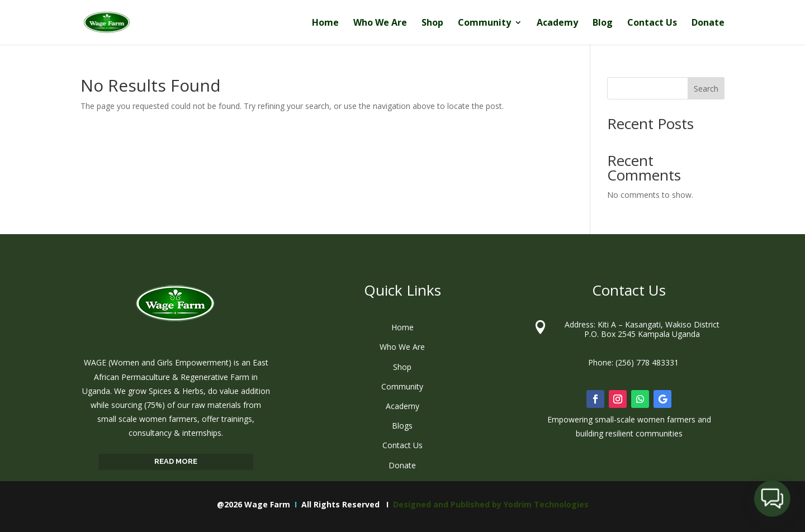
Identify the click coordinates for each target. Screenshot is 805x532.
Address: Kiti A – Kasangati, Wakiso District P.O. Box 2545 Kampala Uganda (642, 329)
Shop (432, 23)
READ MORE (176, 461)
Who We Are (380, 23)
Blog (603, 23)
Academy (557, 23)
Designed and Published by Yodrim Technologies (491, 504)
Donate (708, 23)
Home (325, 23)
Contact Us (652, 23)
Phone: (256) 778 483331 (633, 362)
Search (706, 89)
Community (484, 23)
